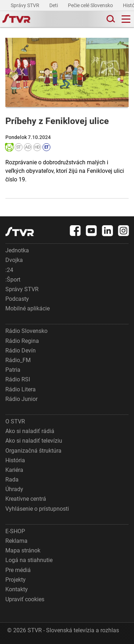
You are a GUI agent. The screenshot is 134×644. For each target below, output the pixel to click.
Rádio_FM (18, 360)
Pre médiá (18, 570)
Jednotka (17, 250)
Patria (13, 370)
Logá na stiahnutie (29, 560)
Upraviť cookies (25, 599)
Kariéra (14, 470)
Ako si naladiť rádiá (30, 431)
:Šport (13, 280)
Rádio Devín (21, 351)
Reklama (16, 541)
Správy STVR (26, 5)
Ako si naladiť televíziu (34, 441)
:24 (9, 270)
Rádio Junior (21, 399)
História (15, 460)
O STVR (15, 421)
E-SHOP (15, 531)
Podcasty (17, 299)
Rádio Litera (21, 389)
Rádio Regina (22, 341)
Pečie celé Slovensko (91, 5)
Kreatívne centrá (26, 499)
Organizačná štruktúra (33, 451)
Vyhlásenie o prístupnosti (37, 509)
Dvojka (14, 260)
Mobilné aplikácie (28, 308)
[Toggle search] (110, 19)
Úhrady (14, 489)
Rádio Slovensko (26, 331)
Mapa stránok (23, 550)
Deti (54, 5)
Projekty (16, 580)
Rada (12, 480)
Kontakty (17, 589)
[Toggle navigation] (126, 19)
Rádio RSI (18, 379)
